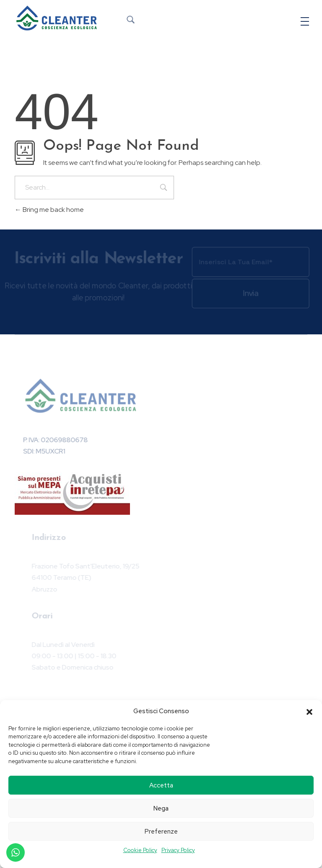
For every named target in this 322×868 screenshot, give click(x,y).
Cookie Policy (140, 850)
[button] (309, 711)
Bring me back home (49, 210)
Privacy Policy (178, 850)
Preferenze (161, 832)
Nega (161, 808)
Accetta (161, 785)
